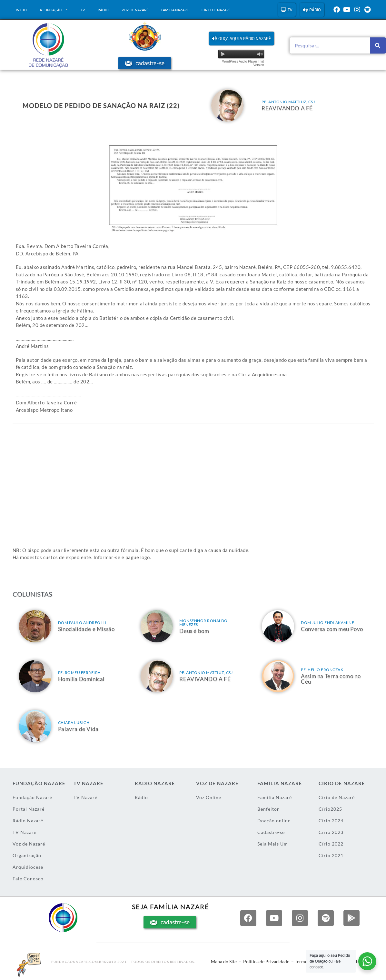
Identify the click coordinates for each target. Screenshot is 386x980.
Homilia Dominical (81, 679)
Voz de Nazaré (135, 10)
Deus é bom (194, 631)
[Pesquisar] (378, 45)
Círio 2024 (331, 821)
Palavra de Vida (78, 729)
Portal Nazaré (29, 809)
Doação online (274, 821)
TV (83, 10)
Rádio (103, 10)
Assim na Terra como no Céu (331, 679)
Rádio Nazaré (28, 821)
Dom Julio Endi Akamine (327, 623)
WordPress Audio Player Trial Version (243, 63)
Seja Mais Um (273, 844)
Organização (27, 855)
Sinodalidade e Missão (86, 629)
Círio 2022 (331, 844)
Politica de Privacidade (266, 961)
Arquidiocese (28, 867)
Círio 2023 (331, 832)
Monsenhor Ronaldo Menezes (203, 623)
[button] (241, 39)
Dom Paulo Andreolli (82, 623)
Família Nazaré (175, 10)
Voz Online (209, 797)
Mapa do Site (224, 961)
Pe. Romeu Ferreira (79, 673)
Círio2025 (330, 809)
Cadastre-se (271, 832)
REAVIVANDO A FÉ (287, 108)
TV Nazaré (25, 832)
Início (21, 10)
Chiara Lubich (74, 723)
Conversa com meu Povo (332, 629)
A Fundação (54, 10)
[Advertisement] (193, 495)
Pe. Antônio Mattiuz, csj (288, 102)
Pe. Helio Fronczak (322, 670)
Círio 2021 (331, 855)
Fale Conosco (28, 879)
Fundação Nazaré (32, 797)
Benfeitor (268, 809)
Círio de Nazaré (216, 10)
